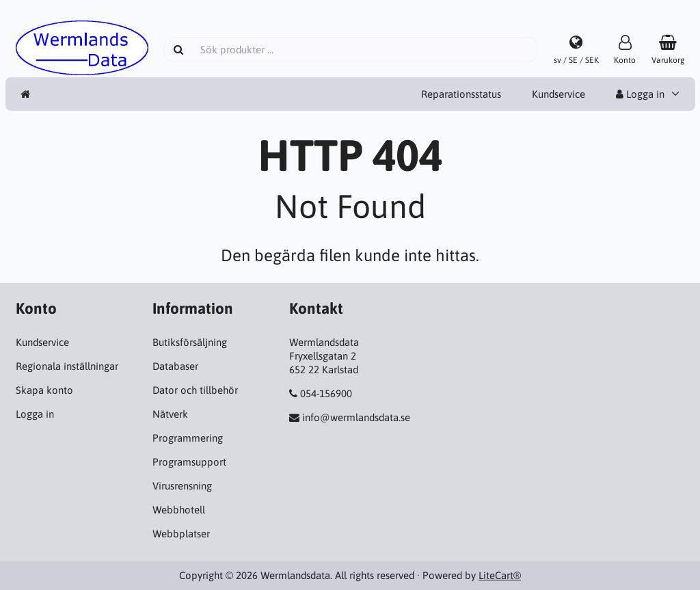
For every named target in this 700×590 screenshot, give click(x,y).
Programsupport (189, 462)
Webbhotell (179, 510)
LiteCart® (500, 575)
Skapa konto (44, 390)
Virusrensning (182, 486)
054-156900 (326, 393)
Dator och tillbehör (195, 390)
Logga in (640, 94)
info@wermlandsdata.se (356, 417)
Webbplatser (181, 534)
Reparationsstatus (461, 94)
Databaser (175, 366)
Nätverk (170, 414)
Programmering (188, 438)
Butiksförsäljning (190, 342)
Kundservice (558, 94)
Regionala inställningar (67, 366)
